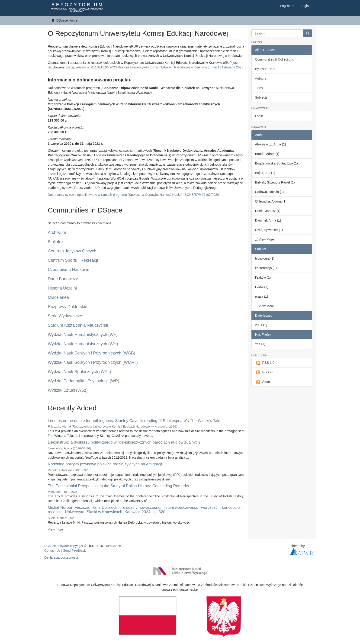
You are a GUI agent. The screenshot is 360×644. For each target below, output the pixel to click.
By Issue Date (265, 69)
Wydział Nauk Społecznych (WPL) (79, 372)
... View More (265, 239)
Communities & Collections (275, 59)
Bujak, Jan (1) (265, 173)
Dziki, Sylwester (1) (269, 230)
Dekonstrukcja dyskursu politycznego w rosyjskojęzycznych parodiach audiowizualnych (124, 442)
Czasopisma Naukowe (69, 270)
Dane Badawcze (63, 279)
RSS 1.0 (265, 363)
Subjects (261, 97)
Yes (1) (260, 344)
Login (259, 116)
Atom (263, 382)
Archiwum (57, 232)
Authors (261, 78)
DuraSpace (113, 546)
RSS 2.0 (265, 372)
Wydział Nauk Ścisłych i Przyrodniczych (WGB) (92, 353)
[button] (287, 6)
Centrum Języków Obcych (72, 251)
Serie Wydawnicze (65, 316)
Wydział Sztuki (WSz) (68, 390)
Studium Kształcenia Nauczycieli (78, 325)
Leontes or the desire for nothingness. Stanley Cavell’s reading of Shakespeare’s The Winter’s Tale (134, 421)
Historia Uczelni (62, 288)
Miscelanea (58, 297)
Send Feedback (74, 551)
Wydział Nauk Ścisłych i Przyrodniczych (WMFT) (93, 362)
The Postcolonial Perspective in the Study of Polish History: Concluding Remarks (118, 486)
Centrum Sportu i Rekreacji (73, 260)
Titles (259, 88)
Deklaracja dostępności (61, 557)
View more (55, 529)
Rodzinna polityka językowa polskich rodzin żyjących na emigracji (105, 464)
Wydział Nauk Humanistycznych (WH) (83, 344)
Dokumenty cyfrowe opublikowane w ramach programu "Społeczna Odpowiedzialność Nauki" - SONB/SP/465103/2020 (133, 195)
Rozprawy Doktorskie (67, 307)
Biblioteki (56, 242)
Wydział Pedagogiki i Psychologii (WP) (84, 381)
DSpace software (57, 546)
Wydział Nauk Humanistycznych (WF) (83, 335)
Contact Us (52, 551)
